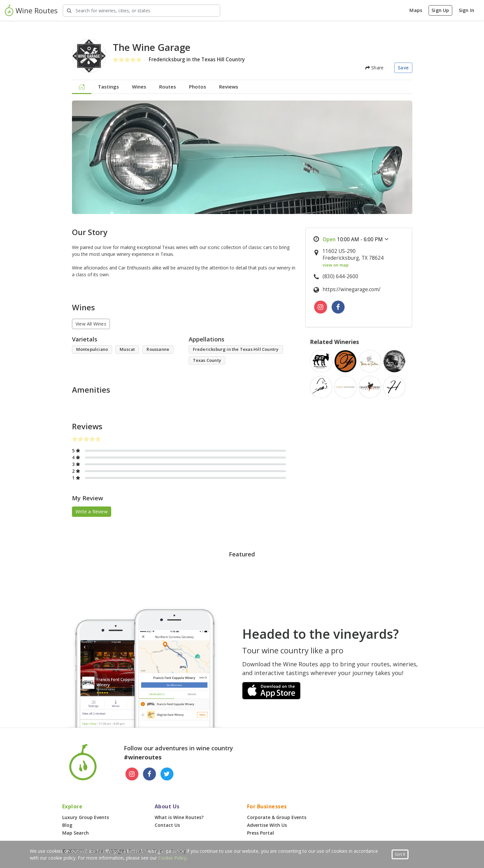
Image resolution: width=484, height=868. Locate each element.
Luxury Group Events (86, 817)
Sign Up (440, 10)
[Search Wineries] (142, 11)
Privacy (178, 851)
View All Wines (91, 324)
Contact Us (167, 825)
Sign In (466, 10)
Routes (168, 87)
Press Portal (260, 833)
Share (374, 68)
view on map (336, 265)
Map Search (76, 833)
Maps (416, 10)
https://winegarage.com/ (352, 289)
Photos (198, 87)
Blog (67, 825)
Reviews (229, 87)
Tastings (108, 87)
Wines (139, 87)
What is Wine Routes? (179, 817)
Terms (160, 851)
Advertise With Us (267, 825)
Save (403, 68)
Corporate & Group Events (277, 817)
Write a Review (92, 511)
